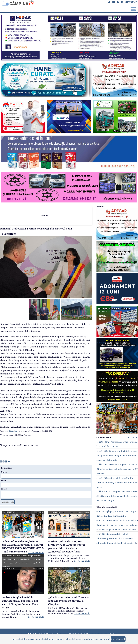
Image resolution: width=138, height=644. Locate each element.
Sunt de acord (118, 639)
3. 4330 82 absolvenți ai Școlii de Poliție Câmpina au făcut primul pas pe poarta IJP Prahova (117, 469)
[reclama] (69, 60)
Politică (36, 634)
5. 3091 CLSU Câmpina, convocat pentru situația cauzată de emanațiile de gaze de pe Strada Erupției (117, 496)
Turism (113, 634)
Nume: (4, 472)
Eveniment (53, 634)
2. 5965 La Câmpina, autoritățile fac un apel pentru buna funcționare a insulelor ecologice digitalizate (117, 455)
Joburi (106, 634)
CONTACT (131, 2)
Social (44, 634)
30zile (135, 437)
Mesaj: (4, 489)
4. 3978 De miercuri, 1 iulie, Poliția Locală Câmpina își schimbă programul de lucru (117, 482)
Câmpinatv (14, 431)
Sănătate (73, 634)
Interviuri (63, 634)
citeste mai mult (36, 552)
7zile (128, 437)
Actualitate (27, 634)
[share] (1, 461)
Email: (4, 480)
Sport (90, 634)
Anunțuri (98, 634)
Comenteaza (8, 502)
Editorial (82, 634)
